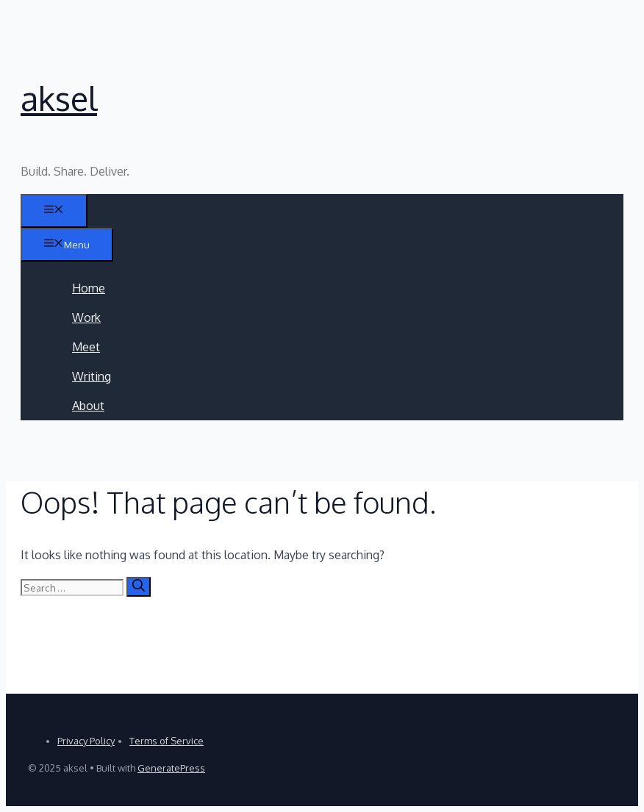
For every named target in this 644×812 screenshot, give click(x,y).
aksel (59, 98)
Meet (86, 347)
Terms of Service (167, 741)
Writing (92, 376)
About (88, 406)
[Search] (139, 587)
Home (89, 288)
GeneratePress (171, 768)
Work (86, 317)
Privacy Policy (86, 741)
